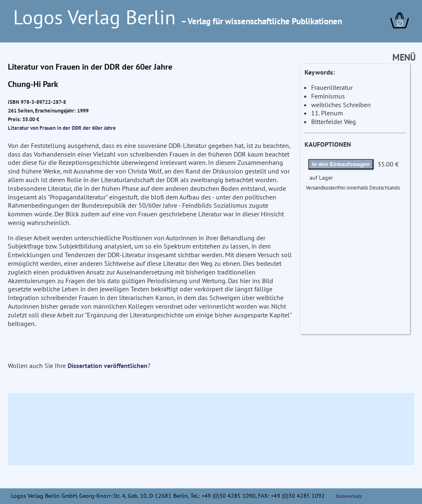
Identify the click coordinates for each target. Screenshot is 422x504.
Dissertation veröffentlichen (108, 366)
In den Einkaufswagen (341, 164)
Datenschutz (349, 496)
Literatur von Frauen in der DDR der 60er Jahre (62, 128)
